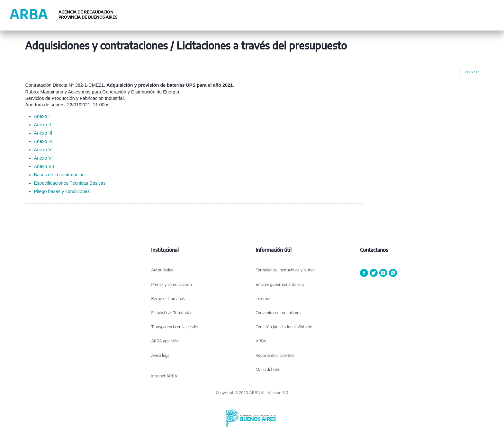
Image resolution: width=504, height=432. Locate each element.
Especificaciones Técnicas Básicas (70, 183)
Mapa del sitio (268, 369)
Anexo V (43, 150)
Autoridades (162, 270)
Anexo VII (44, 166)
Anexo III (43, 133)
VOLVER (468, 72)
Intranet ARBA (164, 376)
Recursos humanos (168, 298)
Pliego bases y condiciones (62, 191)
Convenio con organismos (278, 313)
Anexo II (43, 125)
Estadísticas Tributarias (171, 313)
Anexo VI (43, 158)
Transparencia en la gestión (175, 327)
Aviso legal (161, 355)
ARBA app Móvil (166, 341)
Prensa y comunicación (171, 284)
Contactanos (374, 250)
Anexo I (42, 116)
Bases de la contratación (59, 175)
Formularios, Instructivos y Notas (285, 270)
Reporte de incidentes (275, 355)
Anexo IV (43, 141)
